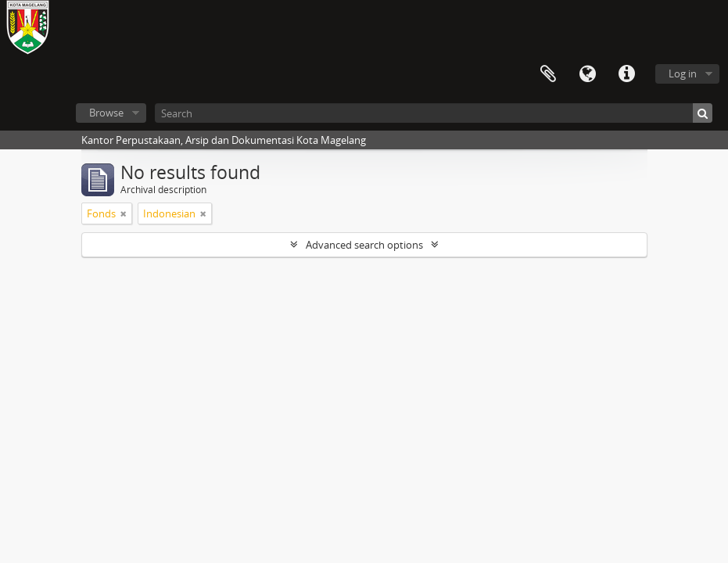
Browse (106, 113)
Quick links (626, 74)
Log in (683, 74)
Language (587, 74)
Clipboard (548, 74)
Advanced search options (364, 245)
